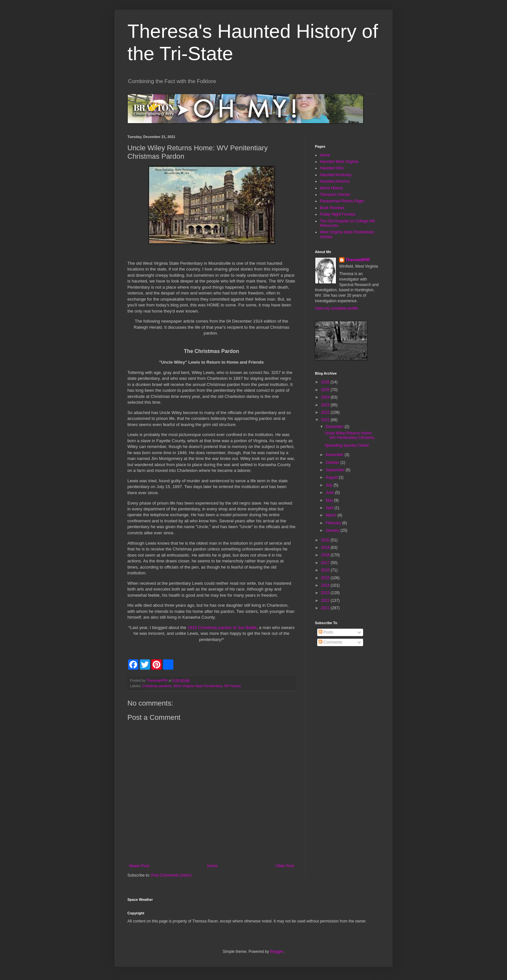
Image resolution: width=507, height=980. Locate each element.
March (332, 515)
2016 (326, 570)
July (330, 485)
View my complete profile (336, 308)
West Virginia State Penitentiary (198, 686)
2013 (326, 593)
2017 (326, 563)
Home (212, 866)
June (330, 493)
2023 (326, 405)
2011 (326, 608)
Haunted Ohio (332, 168)
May (330, 500)
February (334, 523)
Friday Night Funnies (338, 214)
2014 (326, 585)
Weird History (331, 188)
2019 (326, 548)
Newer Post (139, 866)
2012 (326, 601)
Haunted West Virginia (339, 162)
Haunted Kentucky (336, 175)
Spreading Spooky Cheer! (347, 445)
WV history (232, 686)
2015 (326, 578)
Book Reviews (332, 208)
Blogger (277, 952)
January (333, 530)
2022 (326, 412)
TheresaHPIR (358, 260)
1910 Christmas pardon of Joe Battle (222, 628)
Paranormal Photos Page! (342, 201)
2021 (326, 420)
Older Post (285, 866)
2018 (326, 555)
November (335, 455)
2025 (326, 390)
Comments (330, 642)
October (333, 463)
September (336, 470)
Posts (326, 632)
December (335, 427)
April (330, 508)
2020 (326, 540)
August (332, 477)
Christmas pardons (157, 686)
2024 (326, 397)
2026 (326, 382)
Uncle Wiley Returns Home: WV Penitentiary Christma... (351, 435)
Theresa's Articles (335, 195)
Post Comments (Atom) (171, 875)
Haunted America (335, 181)
